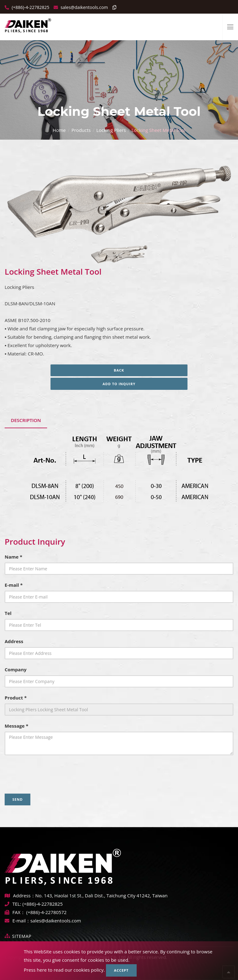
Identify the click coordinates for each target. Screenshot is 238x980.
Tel (8, 613)
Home (59, 130)
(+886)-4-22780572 (46, 912)
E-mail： (18, 921)
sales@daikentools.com (56, 921)
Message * (16, 726)
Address (14, 641)
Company (16, 669)
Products (81, 130)
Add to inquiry (119, 384)
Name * (13, 557)
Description (26, 420)
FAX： (15, 912)
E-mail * (14, 585)
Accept (121, 970)
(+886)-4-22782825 (30, 7)
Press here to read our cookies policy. (64, 970)
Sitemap (22, 936)
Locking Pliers (111, 130)
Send (18, 799)
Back (119, 370)
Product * (16, 698)
